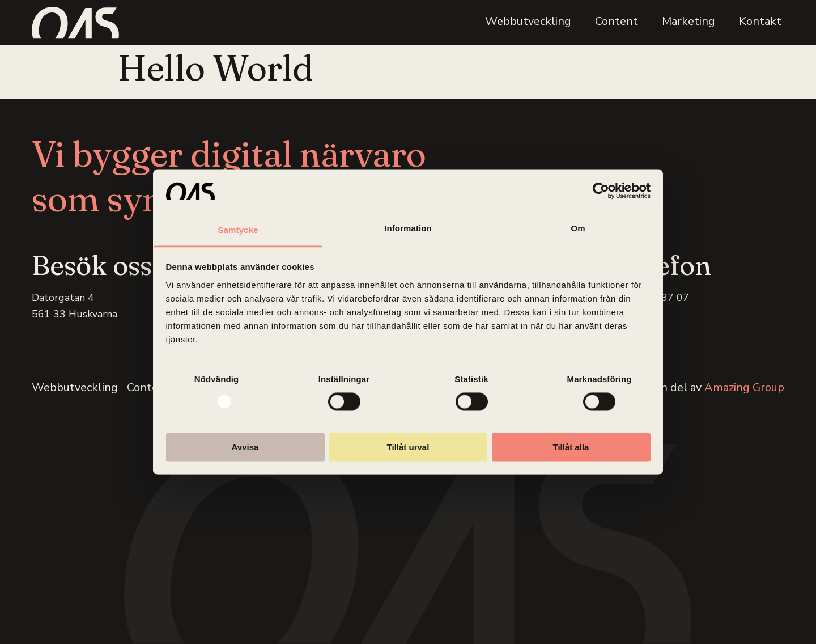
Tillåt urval (408, 447)
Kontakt (760, 21)
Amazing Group (744, 387)
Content (617, 21)
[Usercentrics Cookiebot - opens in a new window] (601, 191)
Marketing (688, 21)
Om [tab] (578, 228)
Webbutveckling (528, 21)
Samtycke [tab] (238, 230)
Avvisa (245, 447)
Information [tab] (408, 228)
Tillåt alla (571, 447)
